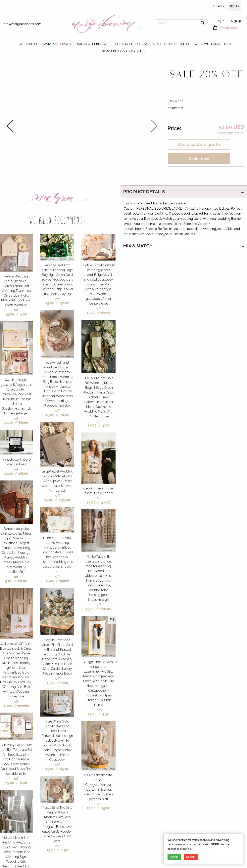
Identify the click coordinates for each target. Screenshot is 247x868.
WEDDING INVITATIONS (44, 44)
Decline (191, 857)
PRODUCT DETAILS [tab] (144, 192)
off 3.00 (12, 579)
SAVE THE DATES (73, 44)
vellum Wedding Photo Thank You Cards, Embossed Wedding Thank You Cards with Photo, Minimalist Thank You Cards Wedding (16, 291)
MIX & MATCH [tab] (138, 246)
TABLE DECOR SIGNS (138, 44)
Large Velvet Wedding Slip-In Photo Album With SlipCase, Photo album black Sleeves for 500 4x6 (57, 481)
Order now (199, 159)
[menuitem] (22, 44)
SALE (22, 44)
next (154, 126)
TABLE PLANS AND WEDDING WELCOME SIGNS (186, 44)
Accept (174, 857)
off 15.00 (12, 312)
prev (10, 126)
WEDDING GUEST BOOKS (104, 44)
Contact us (138, 51)
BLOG (225, 44)
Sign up (236, 21)
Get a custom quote (199, 145)
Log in (220, 21)
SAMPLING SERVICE (115, 51)
